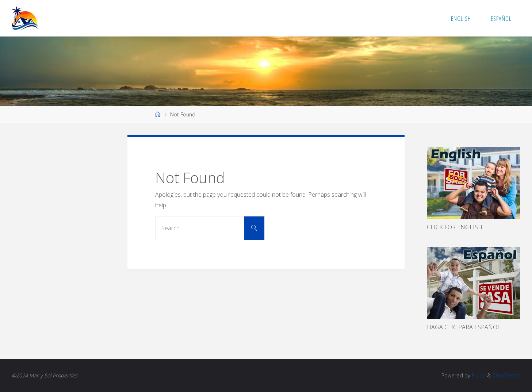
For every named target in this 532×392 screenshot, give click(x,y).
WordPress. (506, 375)
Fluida (478, 375)
